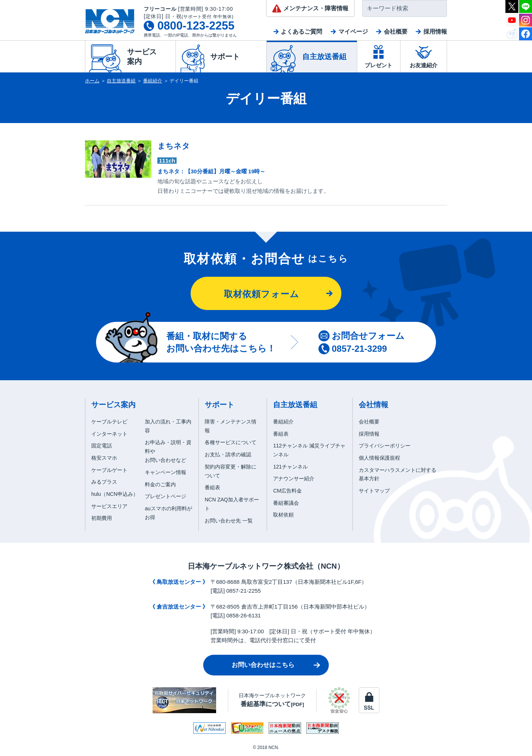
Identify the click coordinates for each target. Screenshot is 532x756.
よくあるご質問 (301, 32)
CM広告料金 (287, 491)
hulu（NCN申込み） (115, 494)
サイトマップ (374, 491)
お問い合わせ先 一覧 (229, 521)
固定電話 (102, 446)
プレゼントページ (166, 496)
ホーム (92, 81)
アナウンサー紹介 (294, 479)
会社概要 (396, 32)
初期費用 (102, 518)
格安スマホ (104, 458)
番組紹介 (153, 81)
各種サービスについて (231, 442)
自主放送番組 (121, 81)
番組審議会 (286, 503)
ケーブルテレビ (109, 422)
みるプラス (104, 482)
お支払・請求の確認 (228, 454)
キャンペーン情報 (166, 472)
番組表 (212, 487)
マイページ (353, 32)
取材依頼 (283, 515)
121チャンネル (290, 467)
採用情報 (435, 32)
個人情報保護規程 (379, 458)
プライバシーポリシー (385, 446)
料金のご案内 (160, 484)
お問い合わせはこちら (263, 665)
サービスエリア (109, 506)
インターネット (109, 434)
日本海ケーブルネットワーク (272, 700)
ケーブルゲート (109, 470)
